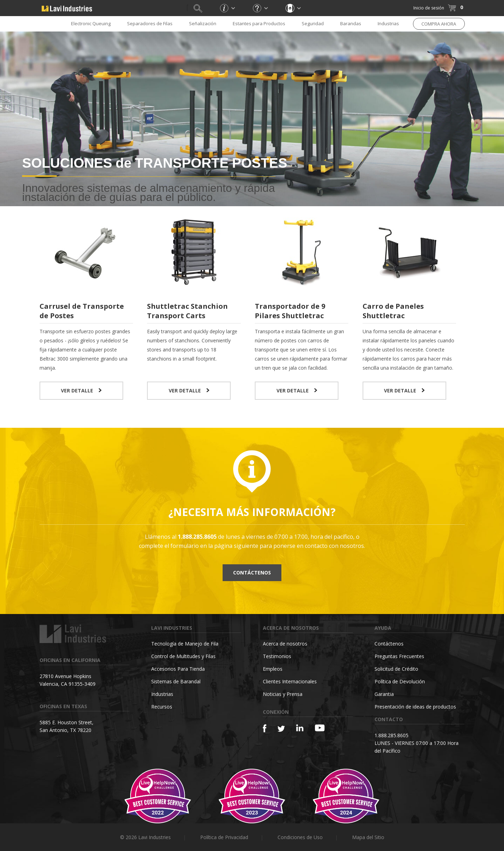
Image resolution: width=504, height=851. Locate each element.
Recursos (162, 707)
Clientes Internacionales (290, 681)
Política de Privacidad (224, 837)
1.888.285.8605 (391, 735)
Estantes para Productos (259, 23)
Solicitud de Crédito (396, 669)
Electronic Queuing (91, 23)
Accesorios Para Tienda (178, 669)
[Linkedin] (300, 728)
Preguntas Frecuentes (399, 656)
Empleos (273, 669)
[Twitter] (281, 729)
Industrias (388, 23)
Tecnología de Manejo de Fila (185, 644)
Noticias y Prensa (283, 694)
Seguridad (313, 23)
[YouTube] (320, 728)
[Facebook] (265, 728)
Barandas (351, 23)
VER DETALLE (81, 390)
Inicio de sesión (429, 8)
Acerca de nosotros (285, 644)
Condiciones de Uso (300, 837)
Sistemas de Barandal (176, 681)
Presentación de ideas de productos (415, 707)
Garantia (384, 694)
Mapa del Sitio (368, 837)
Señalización (203, 23)
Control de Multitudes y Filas (183, 656)
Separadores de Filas (150, 23)
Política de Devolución (400, 681)
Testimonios (277, 656)
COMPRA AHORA (439, 24)
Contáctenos (252, 573)
